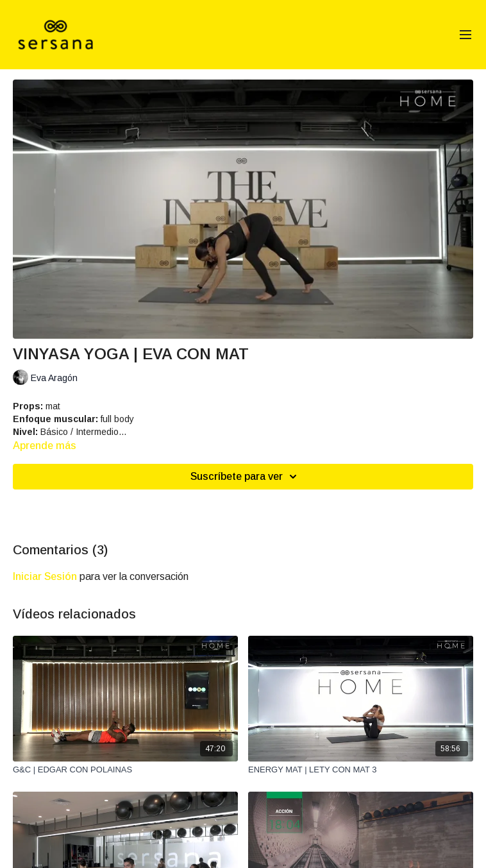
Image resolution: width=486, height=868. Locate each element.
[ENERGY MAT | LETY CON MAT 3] (361, 770)
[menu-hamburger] (465, 35)
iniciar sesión (45, 576)
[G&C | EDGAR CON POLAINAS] (125, 770)
